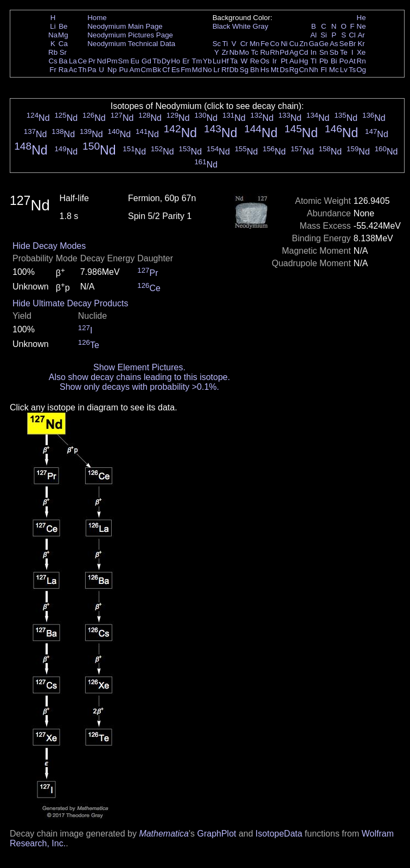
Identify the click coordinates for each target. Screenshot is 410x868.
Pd (284, 52)
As (334, 44)
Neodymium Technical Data (131, 44)
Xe (361, 52)
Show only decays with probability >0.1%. (139, 387)
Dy (166, 61)
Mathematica (164, 834)
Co (275, 44)
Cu (294, 44)
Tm (197, 61)
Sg (244, 70)
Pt (284, 61)
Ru (265, 52)
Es (176, 70)
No (207, 70)
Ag (293, 52)
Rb (53, 52)
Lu (217, 61)
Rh (275, 52)
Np (112, 70)
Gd (146, 61)
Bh (254, 70)
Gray (261, 26)
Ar (361, 35)
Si (324, 35)
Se (344, 44)
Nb (234, 52)
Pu (123, 70)
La (73, 61)
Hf (225, 61)
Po (344, 61)
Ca (63, 44)
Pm (112, 61)
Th (82, 70)
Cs (53, 61)
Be (63, 26)
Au (293, 61)
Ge (324, 44)
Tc (255, 52)
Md (197, 70)
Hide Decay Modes (49, 246)
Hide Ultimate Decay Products (70, 303)
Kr (361, 44)
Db (234, 70)
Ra (63, 70)
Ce (82, 61)
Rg (294, 70)
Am (135, 70)
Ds (284, 70)
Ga (313, 44)
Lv (344, 70)
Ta (234, 61)
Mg (63, 35)
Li (53, 26)
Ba (63, 61)
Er (186, 61)
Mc (334, 70)
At (352, 61)
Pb (324, 61)
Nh (314, 70)
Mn (255, 44)
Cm (147, 70)
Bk (157, 70)
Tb (157, 61)
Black (222, 26)
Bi (334, 61)
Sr (63, 52)
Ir (274, 61)
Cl (352, 35)
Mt (275, 70)
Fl (323, 70)
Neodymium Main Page (125, 26)
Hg (303, 61)
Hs (265, 70)
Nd (102, 61)
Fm (186, 70)
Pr (92, 61)
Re (255, 61)
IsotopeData (279, 834)
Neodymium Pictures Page (130, 35)
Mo (244, 52)
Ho (175, 61)
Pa (92, 70)
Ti (225, 44)
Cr (244, 44)
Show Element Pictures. (139, 367)
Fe (265, 44)
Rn (361, 61)
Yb (207, 61)
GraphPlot (216, 834)
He (361, 18)
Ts (352, 70)
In (314, 52)
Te (344, 52)
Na (53, 35)
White (241, 26)
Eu (134, 61)
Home (97, 18)
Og (361, 70)
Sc (217, 44)
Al (313, 35)
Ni (284, 44)
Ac (73, 70)
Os (265, 61)
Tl (314, 61)
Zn (304, 44)
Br (352, 44)
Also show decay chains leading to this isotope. (139, 377)
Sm (124, 61)
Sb (334, 52)
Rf (225, 70)
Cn (303, 70)
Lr (217, 70)
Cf (166, 70)
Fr (53, 70)
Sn (324, 52)
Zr (225, 52)
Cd (303, 52)
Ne (361, 26)
